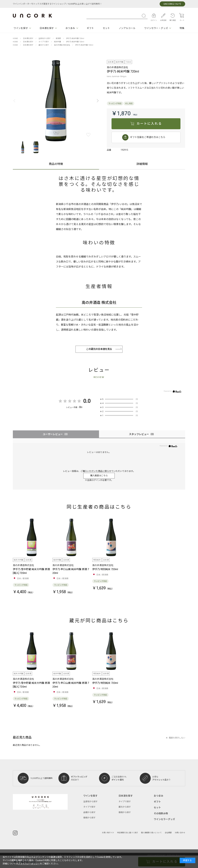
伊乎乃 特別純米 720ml (105, 569)
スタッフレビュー (142, 434)
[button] (97, 101)
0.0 (87, 401)
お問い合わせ (180, 833)
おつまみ (70, 28)
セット (106, 28)
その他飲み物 (161, 813)
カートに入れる (149, 124)
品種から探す (89, 812)
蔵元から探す (125, 807)
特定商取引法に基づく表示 (128, 833)
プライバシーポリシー (29, 864)
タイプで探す (89, 807)
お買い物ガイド (108, 833)
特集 (182, 28)
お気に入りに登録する (88, 135)
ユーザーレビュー (56, 434)
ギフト (90, 28)
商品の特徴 (56, 164)
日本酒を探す (47, 28)
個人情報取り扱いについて (151, 833)
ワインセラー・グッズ (156, 28)
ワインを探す (21, 28)
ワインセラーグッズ (164, 819)
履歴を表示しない (177, 738)
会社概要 (168, 833)
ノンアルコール (127, 28)
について (172, 4)
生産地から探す (90, 802)
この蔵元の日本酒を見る (99, 349)
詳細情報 (142, 164)
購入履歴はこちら (99, 476)
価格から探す (89, 818)
